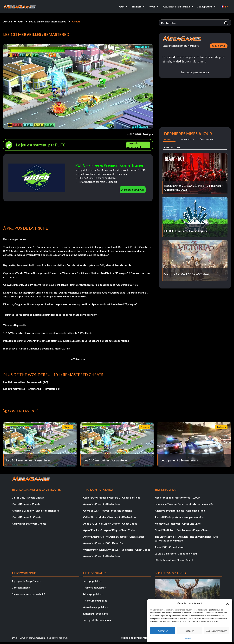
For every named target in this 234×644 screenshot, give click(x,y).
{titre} (188, 638)
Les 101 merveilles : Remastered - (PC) (26, 382)
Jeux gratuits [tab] (172, 147)
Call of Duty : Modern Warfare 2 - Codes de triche (112, 497)
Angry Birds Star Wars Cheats (29, 524)
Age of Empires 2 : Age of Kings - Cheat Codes (109, 530)
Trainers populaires (94, 587)
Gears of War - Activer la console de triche (108, 510)
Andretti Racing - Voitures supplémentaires (180, 517)
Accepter (163, 631)
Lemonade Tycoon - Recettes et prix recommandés (184, 504)
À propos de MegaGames (26, 581)
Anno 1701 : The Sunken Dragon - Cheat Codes (110, 524)
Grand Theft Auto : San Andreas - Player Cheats (182, 530)
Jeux (20, 21)
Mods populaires (93, 594)
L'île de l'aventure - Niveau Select (174, 560)
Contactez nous (21, 587)
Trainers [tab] (169, 140)
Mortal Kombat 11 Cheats (26, 517)
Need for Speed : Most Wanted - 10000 (177, 497)
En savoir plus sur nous (195, 72)
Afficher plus (78, 359)
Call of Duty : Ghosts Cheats (28, 497)
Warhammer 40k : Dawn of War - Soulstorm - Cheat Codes (117, 550)
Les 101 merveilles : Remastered (48, 21)
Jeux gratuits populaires (97, 620)
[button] (227, 603)
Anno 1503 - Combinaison (169, 547)
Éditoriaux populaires (96, 613)
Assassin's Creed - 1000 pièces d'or (103, 543)
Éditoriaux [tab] (207, 140)
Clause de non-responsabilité (28, 594)
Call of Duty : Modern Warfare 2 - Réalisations (110, 517)
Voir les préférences (217, 631)
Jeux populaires (92, 581)
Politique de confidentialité (135, 638)
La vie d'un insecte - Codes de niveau (176, 553)
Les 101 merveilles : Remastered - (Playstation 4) (31, 389)
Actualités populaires (95, 607)
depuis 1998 (219, 46)
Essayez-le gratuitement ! (134, 145)
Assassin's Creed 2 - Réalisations (102, 504)
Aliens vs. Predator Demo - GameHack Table (180, 510)
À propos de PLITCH (133, 190)
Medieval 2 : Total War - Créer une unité (178, 524)
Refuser (190, 631)
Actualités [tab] (187, 140)
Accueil (8, 21)
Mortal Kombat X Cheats (26, 504)
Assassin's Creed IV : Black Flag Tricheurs (35, 510)
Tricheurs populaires (95, 600)
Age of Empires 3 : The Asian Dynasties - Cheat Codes (114, 537)
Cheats (76, 21)
